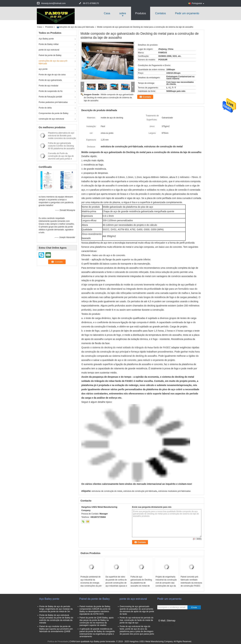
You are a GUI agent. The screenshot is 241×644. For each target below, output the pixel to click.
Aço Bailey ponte (46, 39)
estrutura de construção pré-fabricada (140, 491)
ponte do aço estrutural (49, 50)
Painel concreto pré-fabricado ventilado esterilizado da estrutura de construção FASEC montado (191, 583)
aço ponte (43, 69)
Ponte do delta (45, 108)
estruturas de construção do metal (107, 491)
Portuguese (198, 3)
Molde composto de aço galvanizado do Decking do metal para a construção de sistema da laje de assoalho (109, 98)
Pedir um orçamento (187, 13)
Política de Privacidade (58, 641)
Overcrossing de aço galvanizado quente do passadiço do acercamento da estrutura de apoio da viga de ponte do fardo (137, 610)
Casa (107, 13)
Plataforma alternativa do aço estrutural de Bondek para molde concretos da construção (62, 136)
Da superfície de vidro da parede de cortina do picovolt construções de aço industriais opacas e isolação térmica (116, 583)
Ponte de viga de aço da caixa (52, 75)
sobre (123, 13)
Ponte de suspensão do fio (51, 91)
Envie (194, 607)
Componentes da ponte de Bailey (53, 113)
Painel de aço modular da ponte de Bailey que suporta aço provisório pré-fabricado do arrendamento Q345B (56, 629)
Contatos (160, 13)
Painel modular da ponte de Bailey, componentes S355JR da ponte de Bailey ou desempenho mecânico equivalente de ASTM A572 (95, 610)
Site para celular (166, 625)
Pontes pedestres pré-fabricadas (53, 102)
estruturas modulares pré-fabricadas (174, 491)
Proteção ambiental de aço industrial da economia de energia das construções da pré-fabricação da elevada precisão (91, 584)
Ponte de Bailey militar (49, 44)
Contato (147, 97)
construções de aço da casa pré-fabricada (75, 27)
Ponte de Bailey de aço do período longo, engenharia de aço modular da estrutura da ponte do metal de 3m (56, 609)
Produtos (141, 13)
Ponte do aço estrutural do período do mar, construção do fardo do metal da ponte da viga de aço (136, 620)
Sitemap (171, 621)
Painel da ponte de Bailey (50, 55)
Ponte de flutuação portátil (50, 97)
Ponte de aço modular (48, 86)
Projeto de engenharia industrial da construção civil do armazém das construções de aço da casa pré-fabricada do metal (166, 584)
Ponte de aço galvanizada (50, 80)
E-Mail (162, 621)
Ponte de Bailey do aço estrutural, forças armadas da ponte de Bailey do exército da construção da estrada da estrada (56, 619)
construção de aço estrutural (51, 119)
